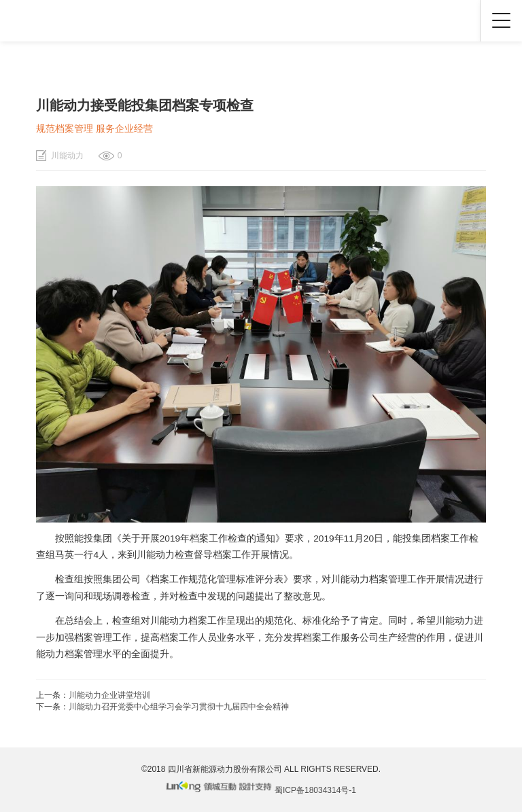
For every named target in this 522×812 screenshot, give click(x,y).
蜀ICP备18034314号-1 (315, 790)
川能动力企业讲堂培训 (109, 695)
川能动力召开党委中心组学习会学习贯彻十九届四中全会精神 (179, 707)
